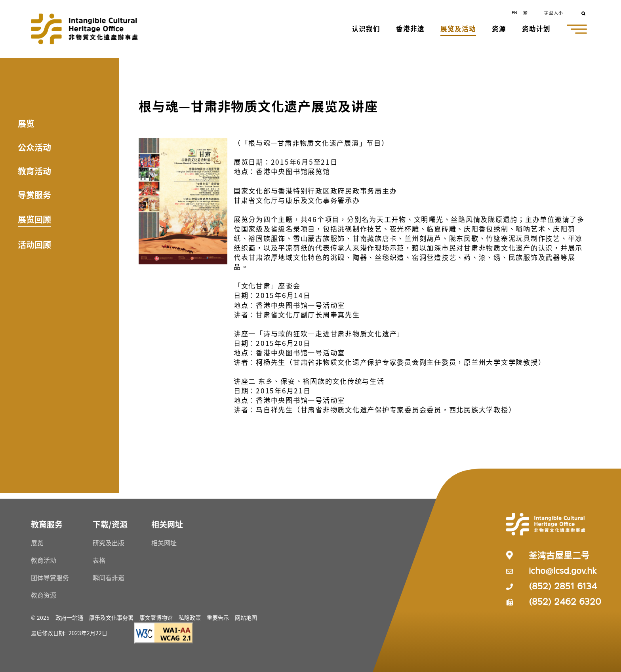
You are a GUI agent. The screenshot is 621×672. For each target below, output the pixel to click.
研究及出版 (109, 543)
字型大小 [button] (554, 12)
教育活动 (34, 171)
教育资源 (44, 595)
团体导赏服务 (50, 577)
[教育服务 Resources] (47, 524)
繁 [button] (525, 12)
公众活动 (34, 147)
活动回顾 (34, 244)
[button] (367, 29)
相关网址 (164, 543)
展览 (26, 123)
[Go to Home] (84, 29)
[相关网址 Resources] (167, 524)
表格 (99, 560)
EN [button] (514, 12)
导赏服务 (34, 194)
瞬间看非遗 (109, 577)
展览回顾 (34, 219)
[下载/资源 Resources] (110, 524)
